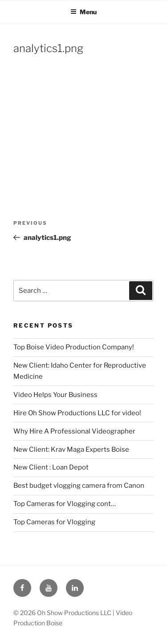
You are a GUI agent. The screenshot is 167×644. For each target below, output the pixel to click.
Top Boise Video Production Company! (74, 347)
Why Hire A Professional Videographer (74, 431)
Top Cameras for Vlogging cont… (65, 504)
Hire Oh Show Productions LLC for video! (77, 413)
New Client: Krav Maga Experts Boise (71, 450)
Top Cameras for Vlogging (54, 522)
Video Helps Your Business (55, 395)
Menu (83, 12)
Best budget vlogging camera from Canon (79, 486)
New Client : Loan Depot (51, 467)
